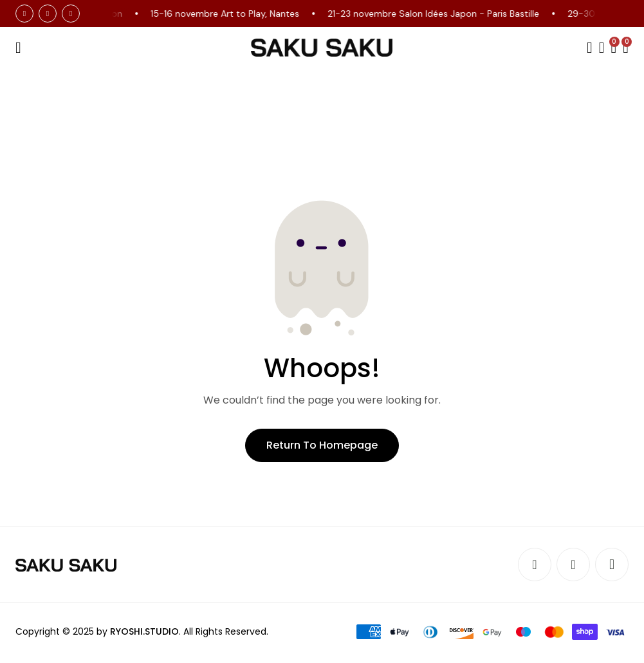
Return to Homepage (322, 445)
